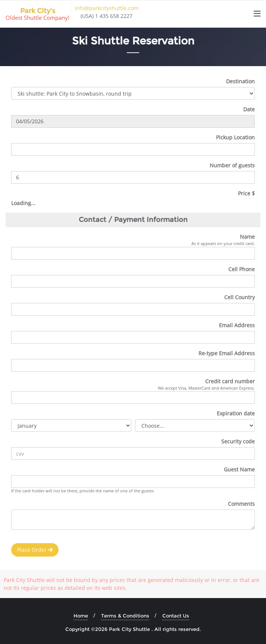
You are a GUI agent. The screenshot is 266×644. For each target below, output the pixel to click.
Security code (238, 441)
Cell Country (240, 297)
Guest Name (239, 469)
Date (249, 109)
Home (81, 616)
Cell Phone (242, 269)
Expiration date (236, 413)
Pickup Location (235, 137)
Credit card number (230, 381)
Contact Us (176, 616)
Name (247, 237)
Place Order (35, 550)
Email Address (237, 325)
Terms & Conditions (125, 616)
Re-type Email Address (227, 353)
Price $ (246, 193)
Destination (240, 81)
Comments (241, 504)
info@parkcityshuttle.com (107, 8)
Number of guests (232, 165)
